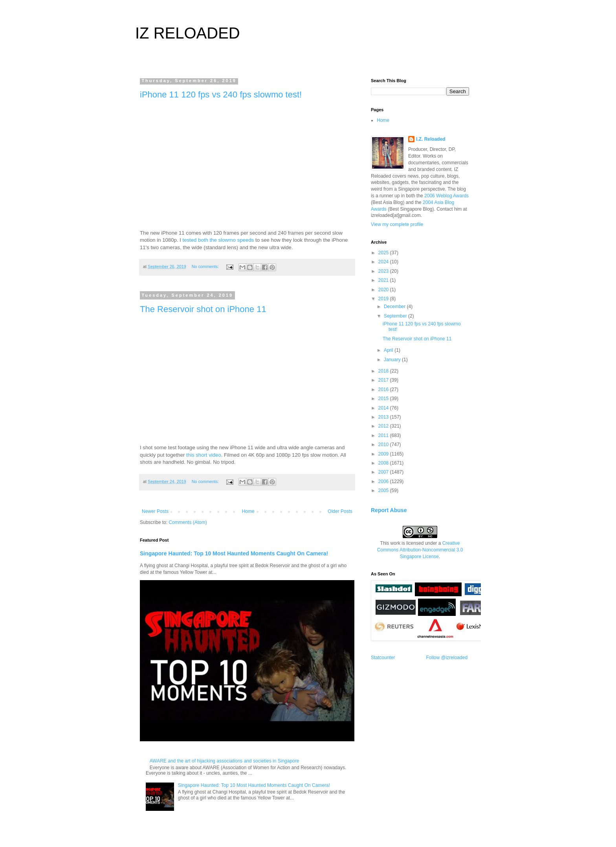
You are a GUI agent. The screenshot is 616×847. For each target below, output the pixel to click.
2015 (384, 399)
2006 (384, 481)
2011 (384, 435)
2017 (384, 380)
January (393, 360)
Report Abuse (389, 510)
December (395, 307)
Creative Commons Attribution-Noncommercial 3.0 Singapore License (420, 550)
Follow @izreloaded (447, 658)
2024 (384, 262)
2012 (384, 426)
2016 (384, 390)
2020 (384, 290)
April (389, 350)
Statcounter (383, 658)
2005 (384, 491)
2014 (384, 408)
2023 (384, 271)
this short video (204, 455)
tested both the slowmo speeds (218, 240)
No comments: (206, 266)
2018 (384, 371)
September (396, 316)
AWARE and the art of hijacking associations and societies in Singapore (225, 761)
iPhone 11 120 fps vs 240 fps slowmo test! (221, 95)
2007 (384, 472)
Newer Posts (155, 511)
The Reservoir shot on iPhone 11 (203, 309)
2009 (384, 454)
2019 (384, 299)
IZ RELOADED (188, 33)
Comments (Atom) (188, 522)
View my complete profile (397, 224)
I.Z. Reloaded (431, 139)
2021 (384, 280)
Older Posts (340, 511)
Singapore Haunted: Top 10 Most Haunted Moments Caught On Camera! (234, 553)
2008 (384, 463)
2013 (384, 417)
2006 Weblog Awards (446, 196)
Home (248, 511)
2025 (384, 253)
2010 (384, 445)
